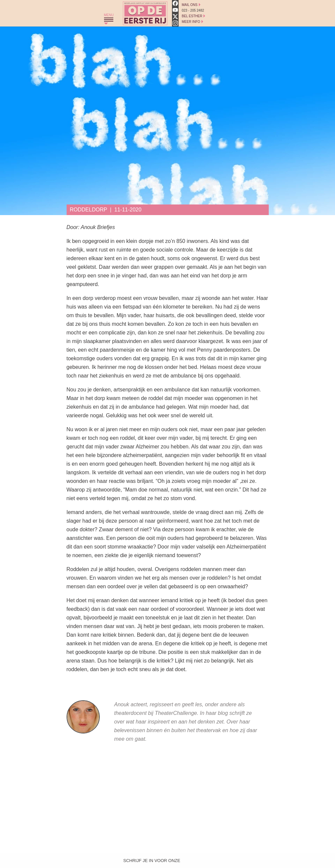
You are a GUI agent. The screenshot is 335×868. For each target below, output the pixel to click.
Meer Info (191, 22)
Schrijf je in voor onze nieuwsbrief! (152, 862)
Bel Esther (192, 16)
